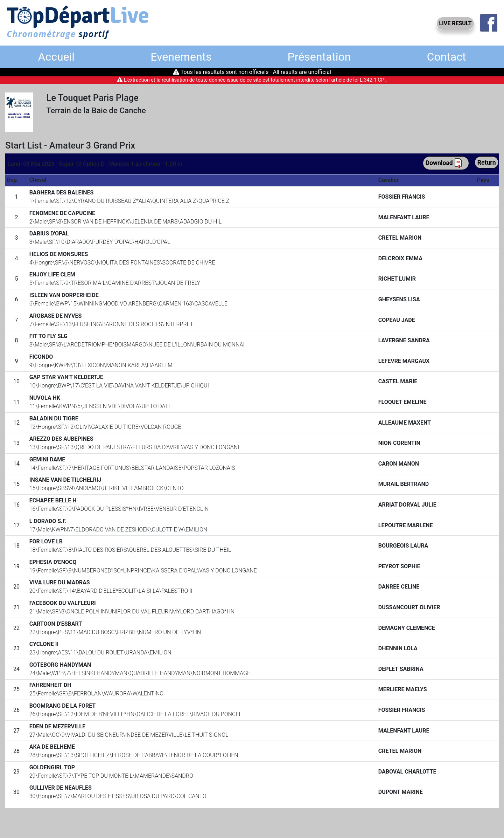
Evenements (181, 57)
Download (444, 163)
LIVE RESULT (455, 23)
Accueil (57, 57)
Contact (447, 57)
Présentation (319, 57)
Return (487, 163)
